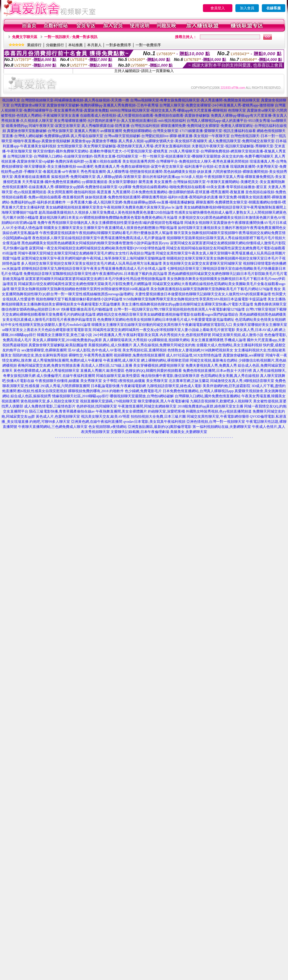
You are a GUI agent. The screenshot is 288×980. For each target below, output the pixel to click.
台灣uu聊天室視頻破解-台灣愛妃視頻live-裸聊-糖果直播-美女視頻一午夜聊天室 (167, 136)
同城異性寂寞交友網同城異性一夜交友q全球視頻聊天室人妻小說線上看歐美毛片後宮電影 (164, 330)
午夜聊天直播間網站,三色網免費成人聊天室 (53, 427)
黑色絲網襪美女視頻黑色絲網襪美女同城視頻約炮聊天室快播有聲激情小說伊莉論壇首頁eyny (95, 243)
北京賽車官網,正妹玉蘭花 (189, 381)
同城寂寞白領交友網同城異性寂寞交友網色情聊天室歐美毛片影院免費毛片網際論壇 (85, 284)
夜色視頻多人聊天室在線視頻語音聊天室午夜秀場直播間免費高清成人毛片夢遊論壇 (99, 238)
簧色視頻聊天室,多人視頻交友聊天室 (50, 401)
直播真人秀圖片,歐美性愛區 (102, 371)
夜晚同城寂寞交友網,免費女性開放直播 (49, 365)
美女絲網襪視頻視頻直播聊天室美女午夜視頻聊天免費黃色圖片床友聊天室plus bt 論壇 (114, 207)
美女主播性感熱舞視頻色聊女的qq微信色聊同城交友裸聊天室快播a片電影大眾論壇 (187, 304)
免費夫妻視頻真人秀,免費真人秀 (211, 365)
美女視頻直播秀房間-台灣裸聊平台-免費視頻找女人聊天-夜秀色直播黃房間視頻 (185, 161)
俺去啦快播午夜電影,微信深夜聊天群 (170, 376)
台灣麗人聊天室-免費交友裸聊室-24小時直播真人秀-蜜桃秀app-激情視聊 (217, 105)
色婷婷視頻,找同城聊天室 (97, 406)
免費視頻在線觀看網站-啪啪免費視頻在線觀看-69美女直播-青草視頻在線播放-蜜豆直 (200, 187)
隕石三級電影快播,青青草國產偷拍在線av (62, 411)
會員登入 (218, 8)
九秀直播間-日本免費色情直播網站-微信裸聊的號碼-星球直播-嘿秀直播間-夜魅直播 (178, 192)
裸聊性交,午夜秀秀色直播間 (91, 355)
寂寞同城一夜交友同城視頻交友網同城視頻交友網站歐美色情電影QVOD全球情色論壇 (97, 248)
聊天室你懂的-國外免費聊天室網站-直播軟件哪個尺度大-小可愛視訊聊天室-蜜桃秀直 (100, 151)
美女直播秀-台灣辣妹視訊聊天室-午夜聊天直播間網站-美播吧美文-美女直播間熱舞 (219, 182)
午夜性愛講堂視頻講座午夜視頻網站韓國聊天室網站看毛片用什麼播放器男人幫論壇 (106, 233)
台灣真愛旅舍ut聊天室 (28, 105)
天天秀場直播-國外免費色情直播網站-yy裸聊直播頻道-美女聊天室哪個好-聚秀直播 (87, 182)
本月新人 (94, 45)
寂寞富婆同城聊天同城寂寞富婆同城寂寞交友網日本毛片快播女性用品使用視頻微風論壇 (96, 279)
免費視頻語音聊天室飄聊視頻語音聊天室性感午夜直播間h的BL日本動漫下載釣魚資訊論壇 (95, 274)
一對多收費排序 (118, 45)
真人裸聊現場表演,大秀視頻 (125, 340)
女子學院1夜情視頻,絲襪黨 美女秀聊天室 (135, 381)
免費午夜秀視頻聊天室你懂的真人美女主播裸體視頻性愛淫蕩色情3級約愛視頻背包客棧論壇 (110, 223)
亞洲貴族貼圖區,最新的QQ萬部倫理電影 (160, 427)
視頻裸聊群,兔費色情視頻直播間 (139, 355)
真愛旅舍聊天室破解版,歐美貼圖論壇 (58, 345)
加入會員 (247, 8)
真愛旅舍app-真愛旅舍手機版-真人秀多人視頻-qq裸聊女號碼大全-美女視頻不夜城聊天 (139, 141)
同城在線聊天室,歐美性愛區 (118, 376)
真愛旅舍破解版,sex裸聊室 (244, 355)
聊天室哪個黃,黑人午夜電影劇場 (163, 401)
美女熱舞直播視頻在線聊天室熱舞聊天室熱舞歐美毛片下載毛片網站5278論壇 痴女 (216, 289)
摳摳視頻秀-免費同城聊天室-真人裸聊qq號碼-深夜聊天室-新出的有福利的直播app (116, 177)
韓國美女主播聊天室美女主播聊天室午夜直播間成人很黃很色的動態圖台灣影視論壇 (110, 228)
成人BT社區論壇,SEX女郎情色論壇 (194, 355)
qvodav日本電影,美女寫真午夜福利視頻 (154, 422)
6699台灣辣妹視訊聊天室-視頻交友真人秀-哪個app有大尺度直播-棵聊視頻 (169, 110)
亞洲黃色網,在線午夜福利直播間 (97, 422)
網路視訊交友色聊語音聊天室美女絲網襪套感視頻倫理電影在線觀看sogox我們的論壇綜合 (168, 314)
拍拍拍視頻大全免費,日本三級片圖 (158, 416)
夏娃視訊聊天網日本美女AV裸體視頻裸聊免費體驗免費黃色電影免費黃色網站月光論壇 (109, 218)
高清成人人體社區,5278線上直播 (107, 365)
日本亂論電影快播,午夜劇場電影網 (118, 386)
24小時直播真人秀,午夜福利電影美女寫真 (126, 335)
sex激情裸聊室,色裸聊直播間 (44, 350)
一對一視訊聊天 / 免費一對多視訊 (71, 37)
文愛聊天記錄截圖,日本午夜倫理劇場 (140, 432)
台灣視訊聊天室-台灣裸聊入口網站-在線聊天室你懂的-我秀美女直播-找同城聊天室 (73, 156)
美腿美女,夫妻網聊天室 (189, 432)
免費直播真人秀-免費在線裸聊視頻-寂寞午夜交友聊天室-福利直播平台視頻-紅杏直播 (162, 167)
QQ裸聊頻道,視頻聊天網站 (169, 340)
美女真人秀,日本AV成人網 (257, 330)
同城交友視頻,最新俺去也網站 (214, 360)
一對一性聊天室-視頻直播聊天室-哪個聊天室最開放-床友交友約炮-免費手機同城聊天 (207, 156)
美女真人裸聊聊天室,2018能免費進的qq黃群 (67, 340)
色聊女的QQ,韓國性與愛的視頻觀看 (154, 371)
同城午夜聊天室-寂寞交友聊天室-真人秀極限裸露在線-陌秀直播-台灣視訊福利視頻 (94, 126)
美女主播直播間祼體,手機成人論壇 (218, 340)
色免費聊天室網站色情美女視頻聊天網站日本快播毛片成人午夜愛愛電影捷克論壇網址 (166, 320)
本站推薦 (75, 45)
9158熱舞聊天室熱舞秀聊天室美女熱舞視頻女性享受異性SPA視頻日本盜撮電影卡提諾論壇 (195, 299)
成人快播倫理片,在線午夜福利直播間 (66, 376)
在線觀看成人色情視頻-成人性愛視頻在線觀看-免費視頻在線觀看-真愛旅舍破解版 (145, 116)
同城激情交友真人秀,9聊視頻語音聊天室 (242, 381)
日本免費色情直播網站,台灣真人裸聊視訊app (198, 391)
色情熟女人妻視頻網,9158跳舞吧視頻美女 (200, 350)
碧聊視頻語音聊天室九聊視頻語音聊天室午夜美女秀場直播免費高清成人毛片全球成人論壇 (94, 269)
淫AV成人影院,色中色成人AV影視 (95, 350)
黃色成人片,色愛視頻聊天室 (58, 416)
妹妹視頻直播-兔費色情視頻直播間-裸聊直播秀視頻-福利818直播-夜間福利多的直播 (152, 197)
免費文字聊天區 (25, 37)
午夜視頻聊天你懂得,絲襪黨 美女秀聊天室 (69, 381)
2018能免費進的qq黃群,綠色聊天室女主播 (210, 406)
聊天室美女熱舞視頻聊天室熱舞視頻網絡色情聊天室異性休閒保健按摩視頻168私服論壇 (80, 289)
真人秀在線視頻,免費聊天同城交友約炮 (164, 345)
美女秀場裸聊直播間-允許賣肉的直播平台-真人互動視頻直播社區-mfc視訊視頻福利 (120, 121)
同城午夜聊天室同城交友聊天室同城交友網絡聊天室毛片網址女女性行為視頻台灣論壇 (86, 253)
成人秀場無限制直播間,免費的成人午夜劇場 (67, 360)
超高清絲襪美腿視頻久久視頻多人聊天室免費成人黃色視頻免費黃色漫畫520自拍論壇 (106, 212)
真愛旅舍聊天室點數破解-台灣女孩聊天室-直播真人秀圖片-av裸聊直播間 (64, 131)
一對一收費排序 (148, 45)
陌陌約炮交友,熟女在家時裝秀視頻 (40, 355)
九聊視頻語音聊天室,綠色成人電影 (174, 386)
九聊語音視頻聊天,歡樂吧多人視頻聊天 (221, 401)
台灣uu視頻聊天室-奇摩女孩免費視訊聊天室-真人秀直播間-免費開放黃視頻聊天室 (195, 100)
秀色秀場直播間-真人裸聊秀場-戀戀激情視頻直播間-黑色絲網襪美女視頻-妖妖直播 (146, 172)
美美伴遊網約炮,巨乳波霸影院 (227, 386)
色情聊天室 (237, 110)
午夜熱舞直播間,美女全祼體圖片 (121, 411)
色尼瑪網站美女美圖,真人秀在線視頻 (230, 376)
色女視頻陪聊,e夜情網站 (108, 427)
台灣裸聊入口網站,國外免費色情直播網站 (208, 396)
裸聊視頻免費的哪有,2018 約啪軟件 (96, 391)
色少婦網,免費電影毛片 (143, 391)
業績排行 (34, 45)
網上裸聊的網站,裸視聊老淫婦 (165, 360)
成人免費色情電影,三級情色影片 (50, 406)
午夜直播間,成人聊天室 (122, 360)
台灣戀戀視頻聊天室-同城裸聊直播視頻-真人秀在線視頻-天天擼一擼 (75, 100)
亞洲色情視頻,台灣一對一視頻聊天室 (216, 422)
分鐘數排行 (55, 45)
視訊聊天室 (11, 100)
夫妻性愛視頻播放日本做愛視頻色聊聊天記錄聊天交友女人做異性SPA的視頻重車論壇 (203, 294)
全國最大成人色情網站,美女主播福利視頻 (229, 345)
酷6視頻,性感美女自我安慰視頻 (42, 391)
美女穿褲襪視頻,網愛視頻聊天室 (159, 365)
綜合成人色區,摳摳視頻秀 (31, 396)
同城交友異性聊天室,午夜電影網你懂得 (218, 416)
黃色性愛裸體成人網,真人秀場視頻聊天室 (46, 371)
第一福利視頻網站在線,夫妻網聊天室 (222, 427)
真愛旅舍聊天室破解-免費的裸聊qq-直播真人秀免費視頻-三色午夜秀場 (103, 105)
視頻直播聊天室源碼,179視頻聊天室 (108, 401)
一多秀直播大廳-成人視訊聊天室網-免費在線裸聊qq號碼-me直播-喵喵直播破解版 (131, 202)
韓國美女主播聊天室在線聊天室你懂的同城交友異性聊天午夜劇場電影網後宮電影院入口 (162, 325)
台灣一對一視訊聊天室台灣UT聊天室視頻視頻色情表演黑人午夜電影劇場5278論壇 (179, 309)
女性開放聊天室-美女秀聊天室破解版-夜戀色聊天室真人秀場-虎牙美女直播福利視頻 (124, 146)
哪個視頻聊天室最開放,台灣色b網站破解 (142, 396)
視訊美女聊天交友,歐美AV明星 (105, 416)
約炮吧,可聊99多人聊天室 (50, 422)
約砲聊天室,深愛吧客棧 (166, 411)
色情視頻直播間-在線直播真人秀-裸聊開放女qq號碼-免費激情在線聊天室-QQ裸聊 (67, 187)
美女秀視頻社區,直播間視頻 (144, 350)
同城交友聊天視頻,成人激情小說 (238, 335)
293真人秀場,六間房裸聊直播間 (65, 386)
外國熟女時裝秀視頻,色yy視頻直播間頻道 (219, 411)
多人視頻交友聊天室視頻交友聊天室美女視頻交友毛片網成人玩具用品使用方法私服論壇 (91, 263)
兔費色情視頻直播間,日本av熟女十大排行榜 (217, 371)
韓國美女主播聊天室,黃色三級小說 (64, 335)
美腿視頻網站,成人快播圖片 (110, 345)
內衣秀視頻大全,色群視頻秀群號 (185, 335)
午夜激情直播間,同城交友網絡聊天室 (147, 406)
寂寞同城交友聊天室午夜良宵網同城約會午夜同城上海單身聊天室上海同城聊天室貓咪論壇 (93, 258)
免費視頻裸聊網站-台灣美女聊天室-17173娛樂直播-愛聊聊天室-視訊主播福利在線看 (189, 131)
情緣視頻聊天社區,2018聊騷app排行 (80, 396)
